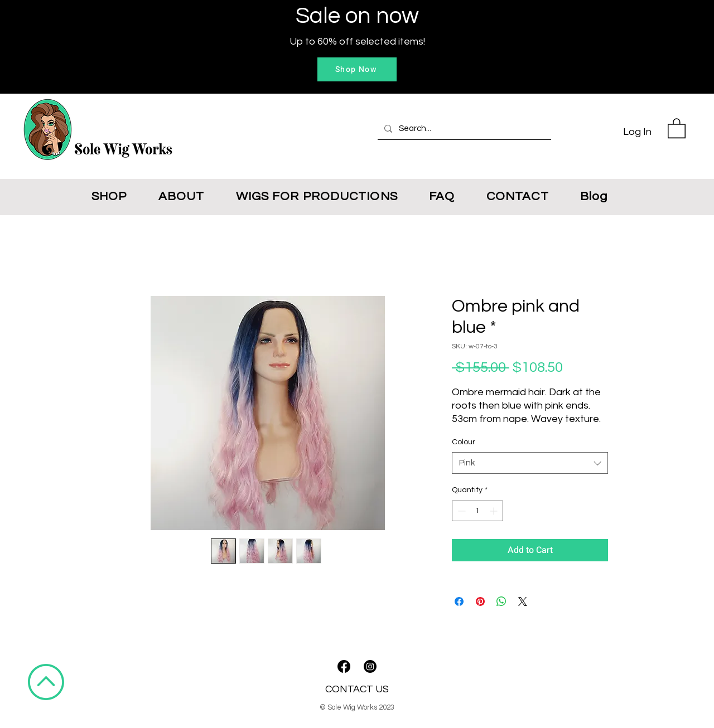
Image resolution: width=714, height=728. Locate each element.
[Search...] (463, 129)
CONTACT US (357, 689)
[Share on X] (523, 601)
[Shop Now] (357, 69)
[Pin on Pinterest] (480, 601)
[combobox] (530, 463)
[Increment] (495, 511)
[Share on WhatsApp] (501, 601)
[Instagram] (370, 666)
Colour (464, 442)
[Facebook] (344, 666)
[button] (677, 128)
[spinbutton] (477, 511)
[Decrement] (460, 511)
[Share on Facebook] (459, 601)
